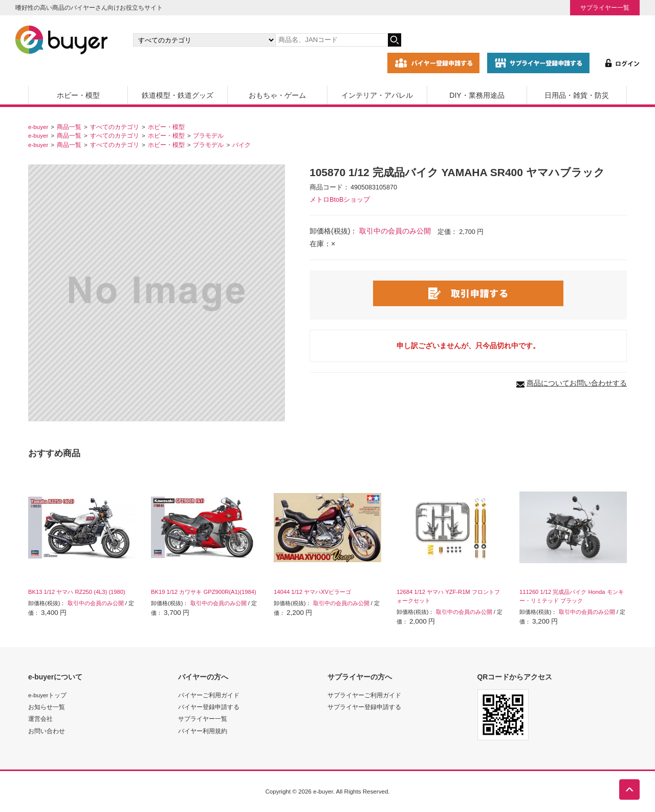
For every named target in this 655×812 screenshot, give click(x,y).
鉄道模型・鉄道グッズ (178, 95)
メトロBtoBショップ (340, 200)
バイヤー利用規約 (203, 731)
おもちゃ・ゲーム (277, 95)
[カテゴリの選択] (204, 40)
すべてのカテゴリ (115, 127)
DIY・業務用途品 (477, 95)
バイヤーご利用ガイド (209, 695)
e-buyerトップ (47, 695)
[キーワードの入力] (332, 40)
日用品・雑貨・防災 (577, 95)
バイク (242, 145)
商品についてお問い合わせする (577, 383)
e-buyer (38, 127)
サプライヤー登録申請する (364, 707)
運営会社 (40, 719)
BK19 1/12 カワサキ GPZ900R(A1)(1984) (204, 592)
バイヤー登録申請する (209, 707)
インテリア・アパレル (377, 95)
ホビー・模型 (78, 95)
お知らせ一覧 (47, 707)
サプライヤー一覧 (605, 7)
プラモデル (208, 135)
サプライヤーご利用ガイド (364, 695)
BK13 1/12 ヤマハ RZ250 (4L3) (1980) (77, 592)
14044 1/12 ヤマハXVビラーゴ (312, 592)
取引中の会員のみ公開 (395, 231)
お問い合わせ (47, 731)
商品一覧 (69, 127)
